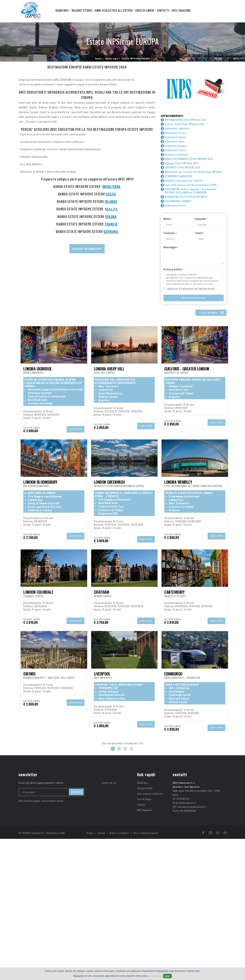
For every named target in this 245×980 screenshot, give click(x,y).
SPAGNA (111, 217)
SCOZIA (111, 194)
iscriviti (76, 933)
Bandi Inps (62, 11)
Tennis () (84, 451)
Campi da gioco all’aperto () (148, 422)
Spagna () (189, 385)
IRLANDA (111, 201)
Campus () (29, 401)
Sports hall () (140, 446)
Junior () (29, 349)
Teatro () (28, 451)
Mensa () (135, 437)
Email (200, 238)
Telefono (170, 238)
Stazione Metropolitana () (198, 446)
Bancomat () (137, 417)
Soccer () (84, 446)
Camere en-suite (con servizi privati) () (94, 424)
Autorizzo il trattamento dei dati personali (191, 294)
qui (191, 289)
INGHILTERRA (111, 186)
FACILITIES (25, 412)
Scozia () (135, 385)
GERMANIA (111, 231)
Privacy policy (173, 274)
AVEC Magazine (181, 11)
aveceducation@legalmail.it (192, 948)
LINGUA (23, 358)
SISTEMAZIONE (28, 396)
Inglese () (83, 363)
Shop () (27, 446)
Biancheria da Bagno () (199, 417)
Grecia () (135, 380)
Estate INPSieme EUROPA (136, 58)
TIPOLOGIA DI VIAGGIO (32, 330)
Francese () (30, 363)
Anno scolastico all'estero (114, 11)
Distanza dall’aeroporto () (94, 432)
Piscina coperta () (89, 442)
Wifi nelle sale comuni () (147, 451)
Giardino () (189, 432)
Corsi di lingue (145, 11)
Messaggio (171, 252)
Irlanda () (28, 385)
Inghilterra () (191, 380)
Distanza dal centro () (38, 432)
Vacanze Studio (82, 11)
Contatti (163, 11)
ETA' (21, 344)
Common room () (193, 422)
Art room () (83, 417)
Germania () (83, 380)
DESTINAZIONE (27, 375)
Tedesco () (189, 363)
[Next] (131, 890)
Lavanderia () (33, 437)
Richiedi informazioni (87, 249)
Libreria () (83, 437)
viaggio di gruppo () (36, 335)
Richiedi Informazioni (194, 303)
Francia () (29, 380)
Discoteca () (192, 427)
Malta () (81, 385)
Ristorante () (137, 442)
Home (98, 58)
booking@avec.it (188, 944)
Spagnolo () (136, 363)
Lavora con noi (109, 924)
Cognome (201, 224)
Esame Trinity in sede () (146, 432)
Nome (168, 224)
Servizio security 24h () (200, 442)
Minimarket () (193, 437)
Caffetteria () (33, 422)
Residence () (138, 401)
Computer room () (141, 427)
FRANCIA (111, 224)
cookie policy (155, 976)
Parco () (28, 442)
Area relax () (30, 417)
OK (168, 976)
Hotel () (81, 401)
